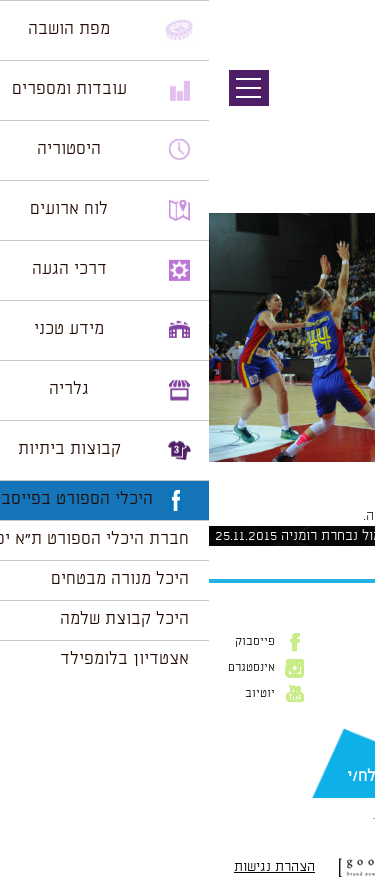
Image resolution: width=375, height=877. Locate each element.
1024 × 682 (247, 472)
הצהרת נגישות (65, 867)
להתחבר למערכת (309, 516)
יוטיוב (51, 694)
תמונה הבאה (340, 125)
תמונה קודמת (337, 105)
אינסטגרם (42, 668)
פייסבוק (46, 642)
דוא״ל (345, 744)
